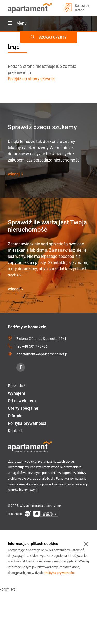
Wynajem (16, 393)
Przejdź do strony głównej (31, 79)
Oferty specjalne (23, 408)
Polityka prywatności (27, 423)
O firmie (15, 416)
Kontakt (15, 431)
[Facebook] (21, 367)
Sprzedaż (17, 386)
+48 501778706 (35, 346)
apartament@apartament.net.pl (42, 354)
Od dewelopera (22, 401)
